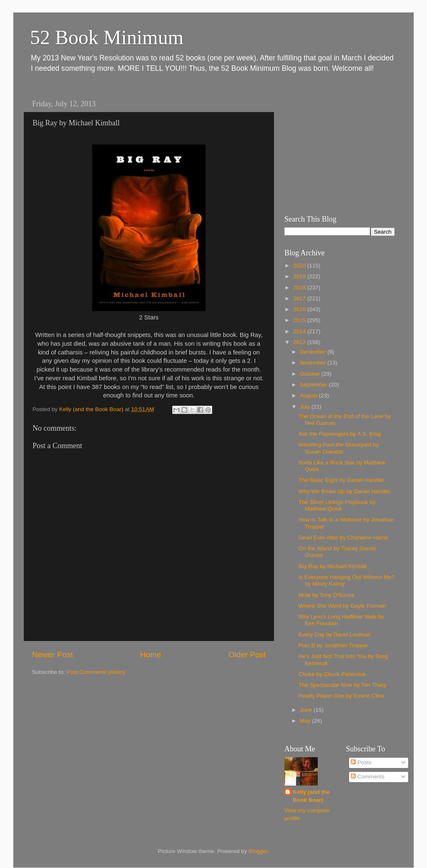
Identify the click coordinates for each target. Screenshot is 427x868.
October (311, 374)
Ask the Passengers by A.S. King (340, 434)
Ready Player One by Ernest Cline (342, 696)
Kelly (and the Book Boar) (311, 796)
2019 (300, 276)
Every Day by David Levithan (335, 635)
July (306, 407)
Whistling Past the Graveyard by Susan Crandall (339, 448)
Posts (361, 762)
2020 (300, 266)
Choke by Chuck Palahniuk (332, 674)
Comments (368, 777)
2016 (300, 309)
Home (151, 655)
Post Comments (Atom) (96, 672)
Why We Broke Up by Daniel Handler (345, 491)
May (306, 721)
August (309, 395)
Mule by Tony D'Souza (327, 595)
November (314, 363)
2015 (300, 320)
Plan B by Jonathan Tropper (333, 645)
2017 (300, 298)
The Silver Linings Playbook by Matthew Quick (337, 505)
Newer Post (53, 655)
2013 (300, 342)
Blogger (258, 851)
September (314, 385)
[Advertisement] (337, 148)
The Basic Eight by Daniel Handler (342, 480)
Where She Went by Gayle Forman (342, 606)
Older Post (247, 655)
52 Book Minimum (107, 37)
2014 (300, 331)
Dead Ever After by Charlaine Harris (343, 538)
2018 (300, 288)
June (307, 710)
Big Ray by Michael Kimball (333, 566)
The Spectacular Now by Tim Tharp (343, 685)
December (314, 352)
